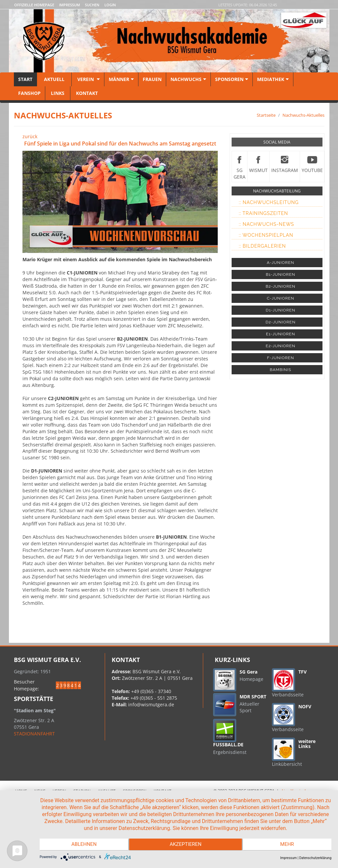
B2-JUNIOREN (281, 286)
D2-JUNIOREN (281, 322)
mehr (288, 845)
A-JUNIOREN (281, 263)
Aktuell (54, 79)
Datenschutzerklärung (315, 858)
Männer (121, 79)
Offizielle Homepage (34, 5)
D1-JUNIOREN (280, 310)
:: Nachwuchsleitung (269, 202)
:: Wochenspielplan (266, 235)
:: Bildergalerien (263, 246)
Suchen (92, 5)
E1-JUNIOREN (281, 334)
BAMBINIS (281, 370)
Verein (88, 79)
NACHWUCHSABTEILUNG (277, 191)
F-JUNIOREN (281, 358)
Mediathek (273, 79)
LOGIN (110, 5)
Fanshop (29, 93)
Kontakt (86, 93)
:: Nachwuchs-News (266, 224)
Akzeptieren (185, 845)
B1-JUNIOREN (281, 274)
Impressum (70, 5)
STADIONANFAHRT (34, 734)
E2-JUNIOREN (280, 346)
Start (25, 79)
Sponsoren (232, 79)
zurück (30, 136)
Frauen (152, 79)
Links (58, 93)
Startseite (266, 115)
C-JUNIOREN (281, 298)
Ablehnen (83, 845)
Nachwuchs (188, 79)
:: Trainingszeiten (263, 213)
